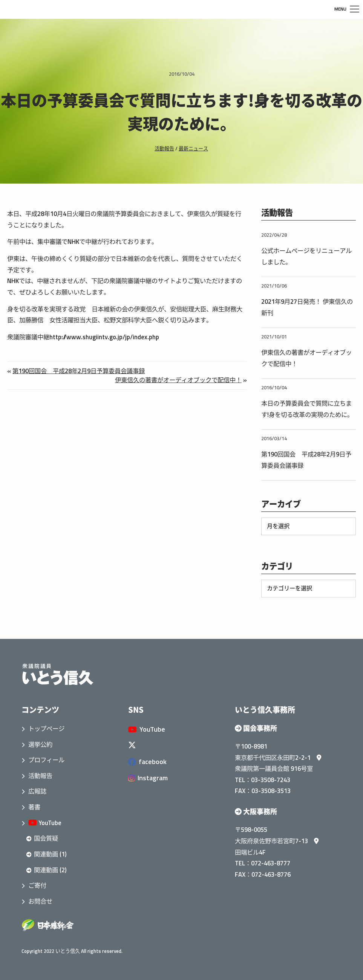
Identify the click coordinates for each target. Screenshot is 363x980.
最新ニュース (193, 149)
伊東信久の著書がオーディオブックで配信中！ (178, 380)
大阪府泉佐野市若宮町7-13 (277, 841)
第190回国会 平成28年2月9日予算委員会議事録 (79, 371)
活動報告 (164, 149)
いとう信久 (68, 951)
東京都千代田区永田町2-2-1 (278, 757)
